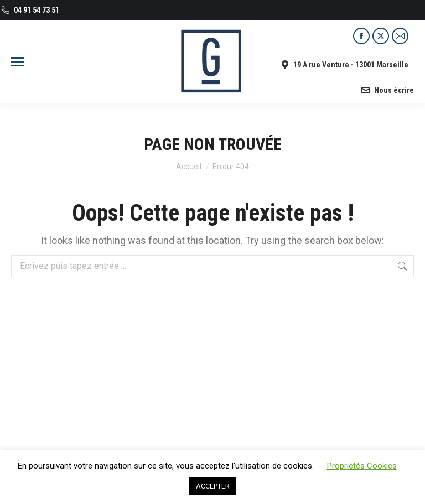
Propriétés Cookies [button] (362, 466)
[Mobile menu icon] (18, 62)
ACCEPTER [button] (213, 486)
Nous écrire (387, 90)
